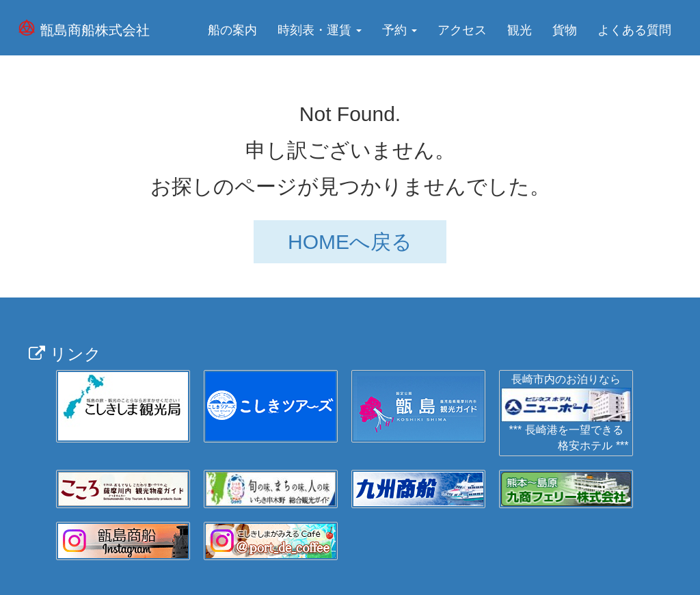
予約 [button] (400, 30)
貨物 (565, 30)
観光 (520, 30)
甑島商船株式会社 (95, 30)
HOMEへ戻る (350, 242)
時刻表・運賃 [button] (320, 30)
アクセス (462, 30)
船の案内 (232, 30)
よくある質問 (634, 30)
